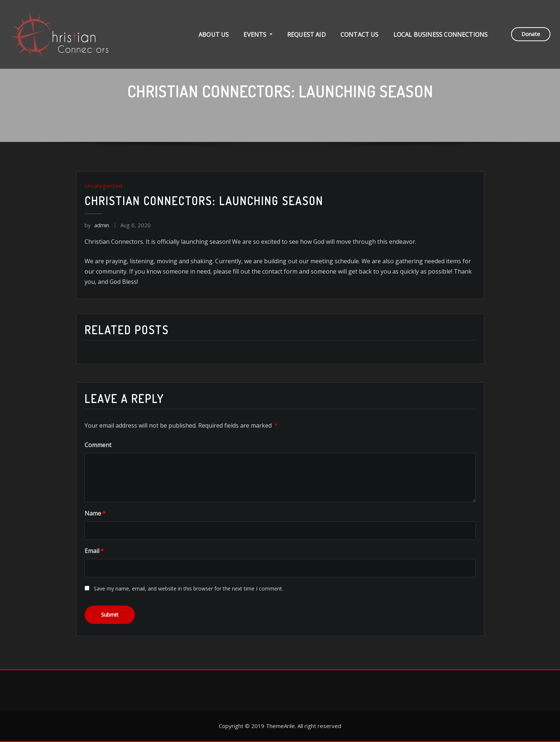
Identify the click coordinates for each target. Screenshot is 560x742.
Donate (531, 35)
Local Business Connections (441, 35)
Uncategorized (103, 186)
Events (258, 35)
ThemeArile (280, 726)
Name (95, 513)
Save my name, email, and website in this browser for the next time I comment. (188, 588)
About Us (214, 35)
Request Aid (306, 35)
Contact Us (360, 35)
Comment (98, 445)
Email (94, 551)
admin (97, 225)
